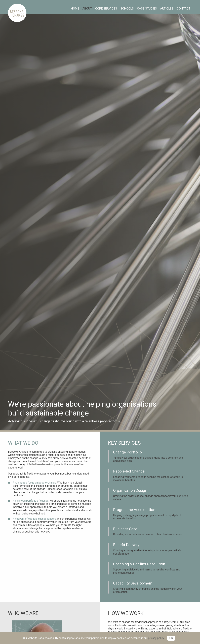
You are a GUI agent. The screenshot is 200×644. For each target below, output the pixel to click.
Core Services (106, 8)
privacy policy (156, 638)
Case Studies (147, 8)
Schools (127, 8)
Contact (184, 8)
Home (75, 8)
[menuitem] (75, 9)
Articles (167, 8)
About (87, 8)
